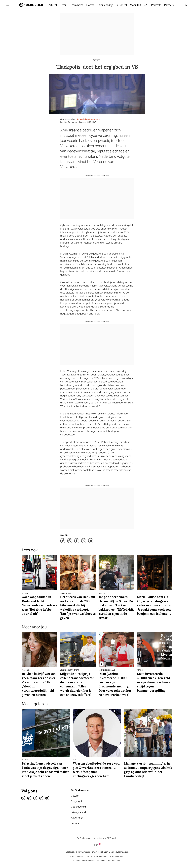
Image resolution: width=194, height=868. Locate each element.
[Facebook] (35, 798)
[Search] (186, 5)
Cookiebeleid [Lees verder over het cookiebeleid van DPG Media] (71, 852)
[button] (99, 852)
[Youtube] (47, 798)
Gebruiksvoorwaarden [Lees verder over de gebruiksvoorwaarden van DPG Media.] (119, 852)
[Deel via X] (84, 541)
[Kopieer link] (63, 541)
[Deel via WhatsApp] (70, 541)
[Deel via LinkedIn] (91, 541)
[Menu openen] (8, 5)
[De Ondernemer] (31, 5)
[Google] (23, 798)
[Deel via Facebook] (77, 541)
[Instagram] (41, 798)
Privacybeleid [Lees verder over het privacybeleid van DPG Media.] (84, 852)
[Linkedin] (29, 798)
